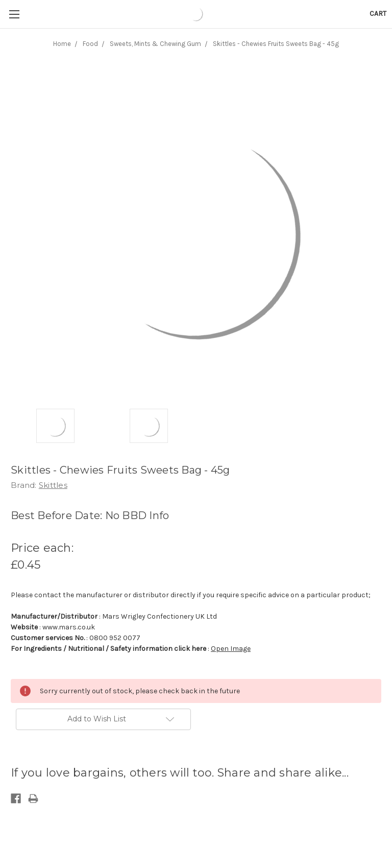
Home (62, 44)
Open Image (231, 649)
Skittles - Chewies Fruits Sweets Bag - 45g (276, 44)
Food (90, 44)
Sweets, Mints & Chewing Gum (155, 44)
